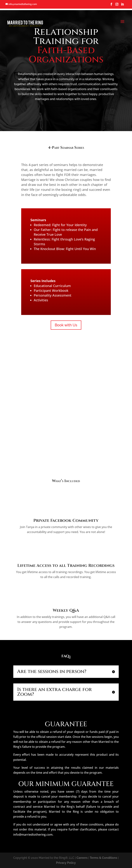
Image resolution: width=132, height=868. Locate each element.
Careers (82, 858)
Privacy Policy (66, 863)
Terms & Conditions (104, 858)
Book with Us (66, 325)
